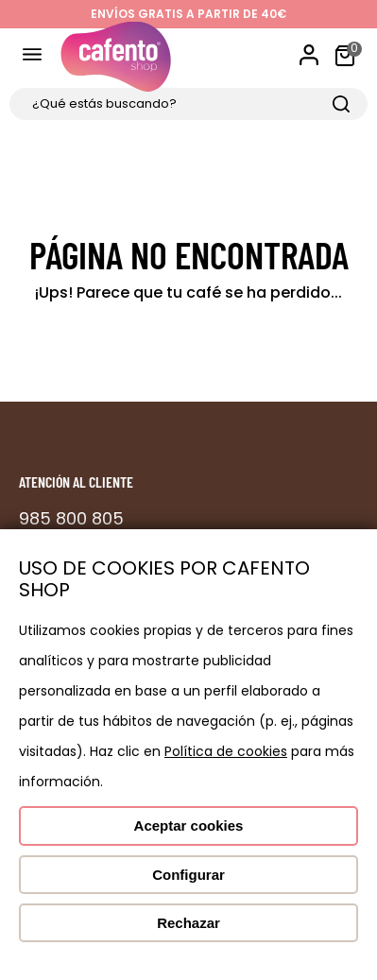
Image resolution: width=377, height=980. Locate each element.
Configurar (188, 875)
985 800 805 (71, 518)
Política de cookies (226, 751)
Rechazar (188, 923)
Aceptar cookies (189, 825)
